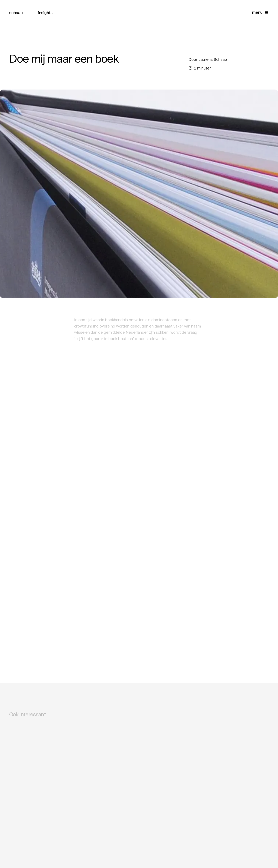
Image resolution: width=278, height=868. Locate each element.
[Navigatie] (260, 13)
